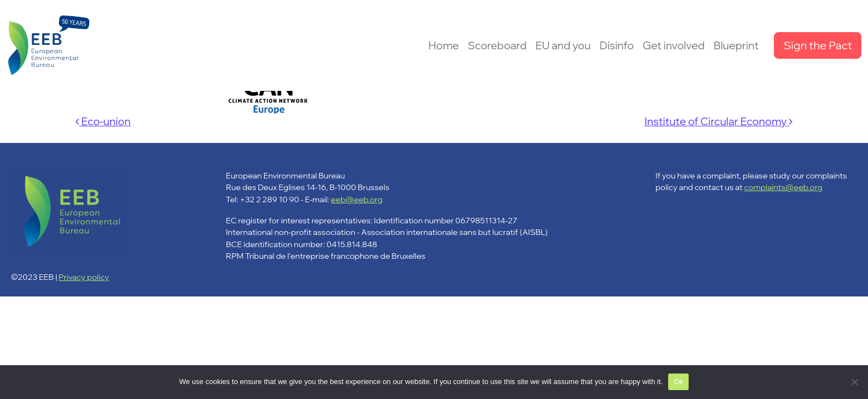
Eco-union (103, 121)
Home (444, 45)
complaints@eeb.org (783, 187)
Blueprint (736, 45)
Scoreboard (497, 45)
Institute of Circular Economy (719, 121)
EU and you (563, 45)
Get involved (674, 45)
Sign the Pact (818, 45)
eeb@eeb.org (357, 199)
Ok (678, 382)
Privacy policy (84, 277)
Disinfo (617, 45)
